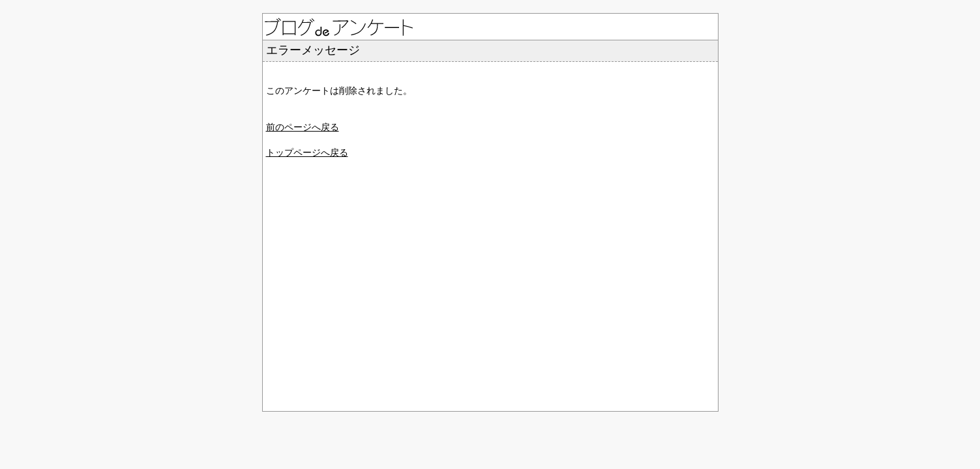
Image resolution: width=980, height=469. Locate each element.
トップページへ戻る (307, 152)
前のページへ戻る (303, 127)
